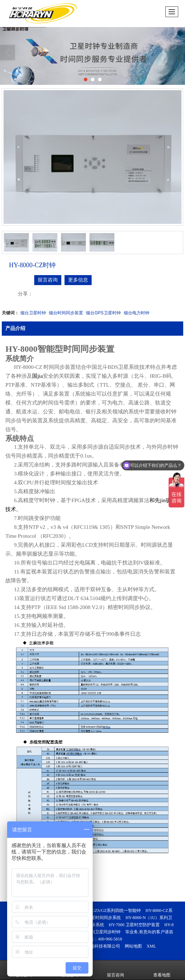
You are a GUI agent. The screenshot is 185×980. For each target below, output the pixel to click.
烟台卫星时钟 (33, 313)
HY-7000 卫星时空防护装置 (134, 925)
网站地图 (133, 946)
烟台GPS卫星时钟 (103, 313)
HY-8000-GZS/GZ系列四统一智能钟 (108, 911)
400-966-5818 (110, 939)
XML (151, 946)
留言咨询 (48, 280)
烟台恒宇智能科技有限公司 (94, 946)
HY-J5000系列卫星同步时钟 (95, 932)
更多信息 (78, 280)
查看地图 (162, 970)
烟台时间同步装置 (66, 313)
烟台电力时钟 (137, 313)
